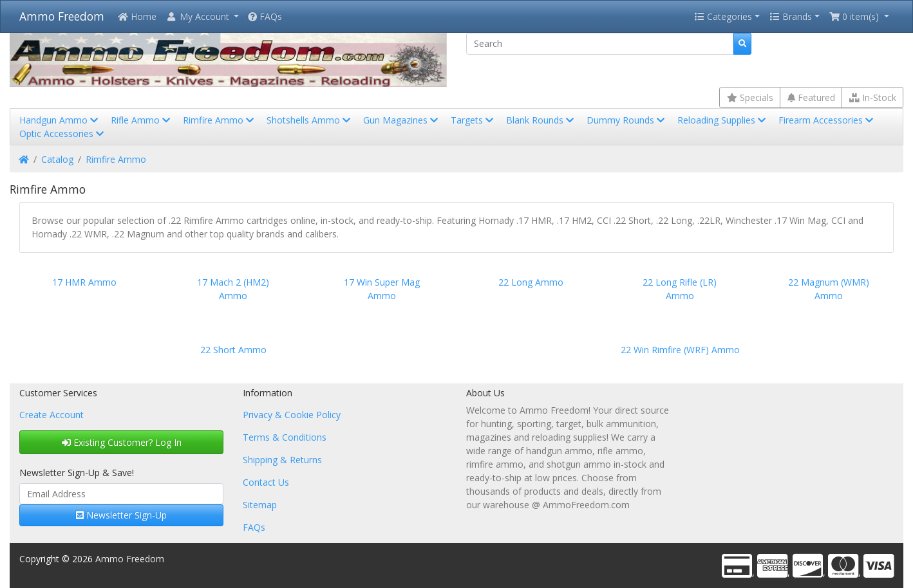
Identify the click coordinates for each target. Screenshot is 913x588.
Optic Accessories (63, 133)
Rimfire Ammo (220, 120)
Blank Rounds (541, 120)
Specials (750, 97)
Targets (473, 120)
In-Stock (873, 97)
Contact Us (266, 482)
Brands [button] (791, 16)
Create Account (52, 415)
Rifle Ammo (142, 120)
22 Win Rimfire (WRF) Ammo (680, 350)
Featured (811, 97)
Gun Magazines (402, 120)
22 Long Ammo (531, 282)
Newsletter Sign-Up (121, 515)
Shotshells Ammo (310, 120)
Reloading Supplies (723, 120)
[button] (202, 16)
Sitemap (260, 505)
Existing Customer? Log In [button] (122, 442)
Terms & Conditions (285, 437)
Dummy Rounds (627, 120)
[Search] (600, 44)
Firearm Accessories (827, 120)
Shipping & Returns (282, 460)
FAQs (265, 16)
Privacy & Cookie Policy (292, 415)
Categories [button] (723, 16)
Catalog (57, 159)
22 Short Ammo (233, 350)
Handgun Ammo (60, 120)
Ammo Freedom (62, 16)
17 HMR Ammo (84, 282)
